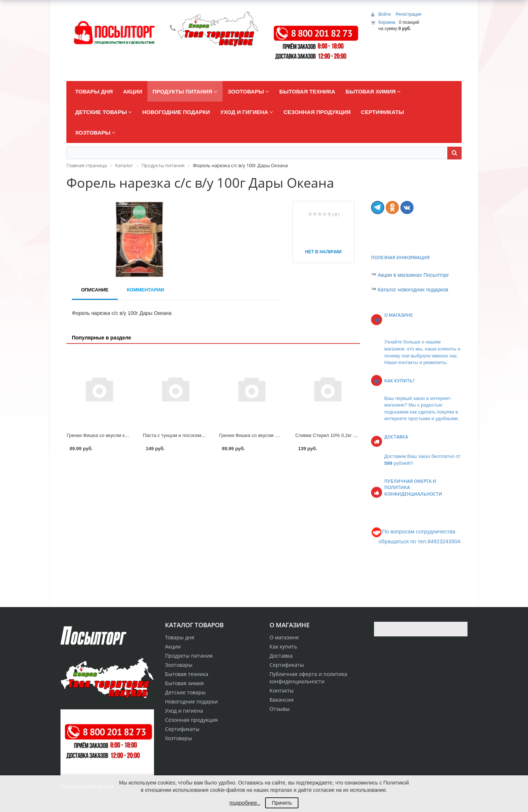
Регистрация (408, 14)
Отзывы (280, 709)
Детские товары (185, 692)
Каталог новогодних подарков (413, 290)
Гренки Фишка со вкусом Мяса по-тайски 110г (270, 435)
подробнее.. (245, 803)
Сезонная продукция (191, 720)
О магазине (284, 637)
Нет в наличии (323, 252)
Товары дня (180, 637)
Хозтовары (179, 738)
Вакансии (282, 700)
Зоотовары (179, 665)
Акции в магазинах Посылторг (413, 275)
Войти (385, 14)
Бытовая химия (184, 683)
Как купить (283, 646)
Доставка (281, 656)
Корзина (387, 22)
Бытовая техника (187, 674)
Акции (173, 646)
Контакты (282, 690)
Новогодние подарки (191, 701)
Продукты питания (189, 656)
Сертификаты (287, 665)
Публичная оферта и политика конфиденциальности (308, 678)
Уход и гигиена (184, 711)
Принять (282, 803)
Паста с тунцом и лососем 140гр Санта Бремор (196, 435)
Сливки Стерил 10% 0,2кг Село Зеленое (340, 435)
